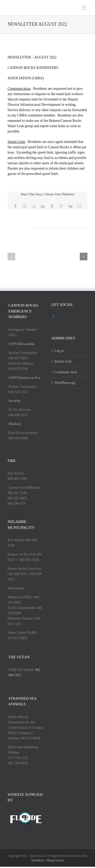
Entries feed (63, 361)
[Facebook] (53, 317)
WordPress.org (65, 383)
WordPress (38, 860)
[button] (11, 257)
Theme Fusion (55, 860)
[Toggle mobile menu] (85, 8)
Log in (59, 351)
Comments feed (66, 372)
